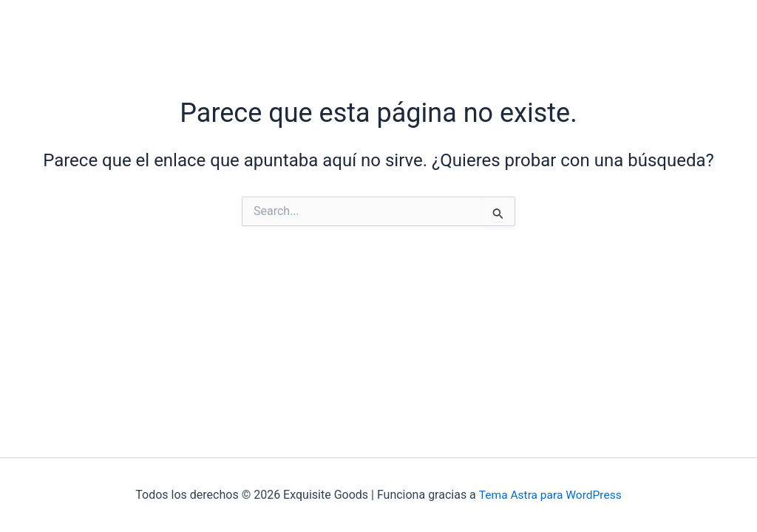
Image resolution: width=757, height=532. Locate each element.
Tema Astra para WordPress (550, 495)
